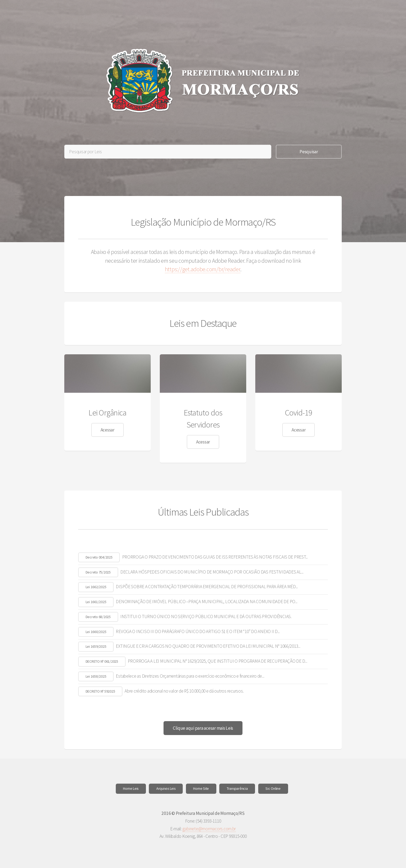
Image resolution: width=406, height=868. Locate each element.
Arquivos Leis (166, 788)
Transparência (237, 788)
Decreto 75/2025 (98, 572)
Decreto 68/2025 (98, 617)
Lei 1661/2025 (96, 602)
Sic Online (273, 788)
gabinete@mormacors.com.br (209, 829)
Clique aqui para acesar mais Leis (203, 728)
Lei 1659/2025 (96, 646)
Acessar (108, 430)
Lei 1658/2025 (96, 676)
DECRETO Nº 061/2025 (102, 661)
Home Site (201, 788)
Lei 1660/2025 (96, 632)
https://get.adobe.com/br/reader (203, 269)
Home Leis (131, 788)
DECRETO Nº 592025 (100, 691)
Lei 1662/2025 (96, 587)
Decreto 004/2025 (99, 557)
